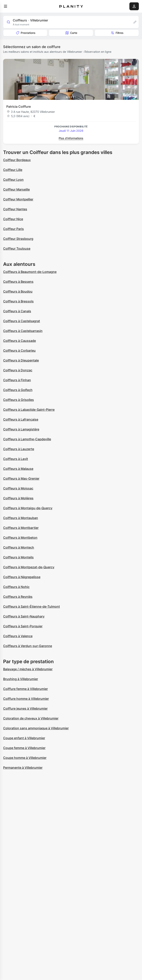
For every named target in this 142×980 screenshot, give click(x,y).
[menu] (6, 6)
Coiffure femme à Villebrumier (26, 689)
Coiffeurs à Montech (19, 547)
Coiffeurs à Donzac (18, 370)
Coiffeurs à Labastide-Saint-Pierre (29, 410)
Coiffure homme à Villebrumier (26, 699)
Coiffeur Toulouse (17, 248)
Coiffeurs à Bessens (18, 282)
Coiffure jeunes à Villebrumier (25, 708)
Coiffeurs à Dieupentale (21, 360)
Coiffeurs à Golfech (18, 390)
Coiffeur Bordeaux (17, 160)
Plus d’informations (71, 138)
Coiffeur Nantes (15, 209)
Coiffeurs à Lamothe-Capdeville (27, 439)
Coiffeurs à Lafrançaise (21, 419)
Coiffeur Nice (13, 219)
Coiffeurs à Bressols (18, 301)
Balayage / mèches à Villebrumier (28, 669)
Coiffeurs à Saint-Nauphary (24, 616)
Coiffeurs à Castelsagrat (22, 321)
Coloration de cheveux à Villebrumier (31, 718)
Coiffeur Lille (13, 170)
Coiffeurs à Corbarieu (19, 350)
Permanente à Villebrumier (23, 768)
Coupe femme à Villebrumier (24, 748)
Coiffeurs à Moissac (18, 488)
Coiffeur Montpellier (18, 199)
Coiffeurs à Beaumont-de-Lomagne (30, 272)
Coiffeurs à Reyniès (18, 597)
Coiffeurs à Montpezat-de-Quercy (29, 567)
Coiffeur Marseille (16, 189)
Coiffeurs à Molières (18, 498)
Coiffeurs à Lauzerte (19, 449)
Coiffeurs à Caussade (19, 341)
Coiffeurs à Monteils (18, 557)
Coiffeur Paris (13, 229)
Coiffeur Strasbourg (18, 239)
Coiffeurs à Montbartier (21, 528)
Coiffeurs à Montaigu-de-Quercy (28, 508)
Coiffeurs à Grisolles (19, 400)
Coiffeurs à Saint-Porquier (23, 626)
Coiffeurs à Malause (18, 469)
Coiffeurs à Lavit (16, 459)
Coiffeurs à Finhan (17, 380)
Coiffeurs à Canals (17, 311)
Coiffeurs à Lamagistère (21, 429)
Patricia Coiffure (19, 107)
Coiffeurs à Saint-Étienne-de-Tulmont (32, 606)
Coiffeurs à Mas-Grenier (21, 478)
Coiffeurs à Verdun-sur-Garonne (28, 646)
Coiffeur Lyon (13, 180)
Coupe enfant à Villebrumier (24, 738)
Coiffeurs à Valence (18, 636)
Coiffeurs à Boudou (18, 291)
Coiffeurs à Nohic (16, 587)
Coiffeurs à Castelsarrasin (23, 331)
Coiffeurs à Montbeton (20, 538)
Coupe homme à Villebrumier (25, 758)
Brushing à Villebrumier (21, 679)
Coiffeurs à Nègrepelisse (22, 577)
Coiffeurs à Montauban (21, 518)
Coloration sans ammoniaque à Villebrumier (36, 728)
